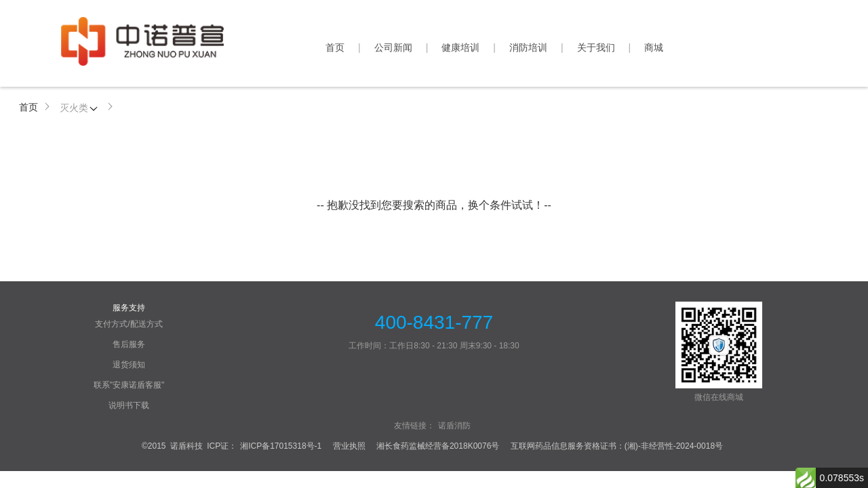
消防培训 (528, 47)
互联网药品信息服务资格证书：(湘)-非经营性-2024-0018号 (617, 446)
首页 (335, 47)
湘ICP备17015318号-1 (281, 446)
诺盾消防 (454, 426)
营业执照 (349, 446)
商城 (654, 47)
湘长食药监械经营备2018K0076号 (438, 446)
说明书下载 (129, 405)
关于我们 (596, 47)
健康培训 (460, 47)
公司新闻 (393, 47)
